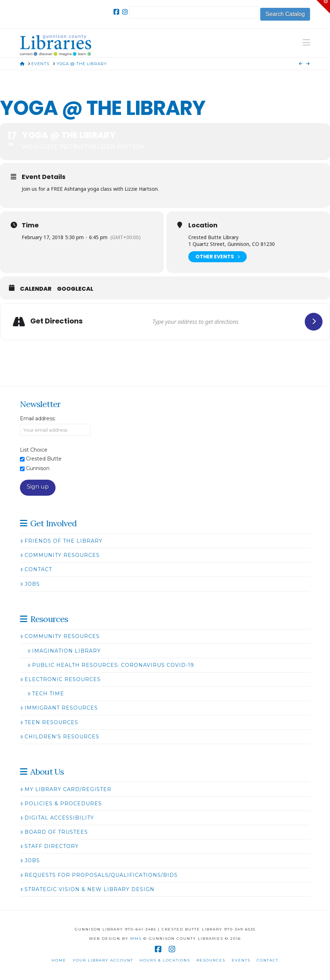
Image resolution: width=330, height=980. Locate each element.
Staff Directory (49, 846)
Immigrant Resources (59, 708)
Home (59, 960)
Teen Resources (49, 722)
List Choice (34, 450)
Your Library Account (103, 960)
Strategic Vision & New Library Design (87, 889)
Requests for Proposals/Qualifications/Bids (99, 875)
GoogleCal (75, 289)
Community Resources (60, 555)
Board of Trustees (54, 832)
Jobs (30, 584)
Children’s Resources (60, 737)
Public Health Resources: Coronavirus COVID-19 (111, 665)
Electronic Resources (61, 679)
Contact (36, 569)
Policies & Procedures (61, 804)
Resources (211, 960)
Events (241, 960)
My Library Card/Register (66, 789)
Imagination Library (64, 651)
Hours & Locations (165, 960)
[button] (306, 43)
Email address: (38, 418)
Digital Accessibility (57, 818)
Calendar (36, 289)
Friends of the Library (61, 541)
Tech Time (46, 694)
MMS (136, 939)
